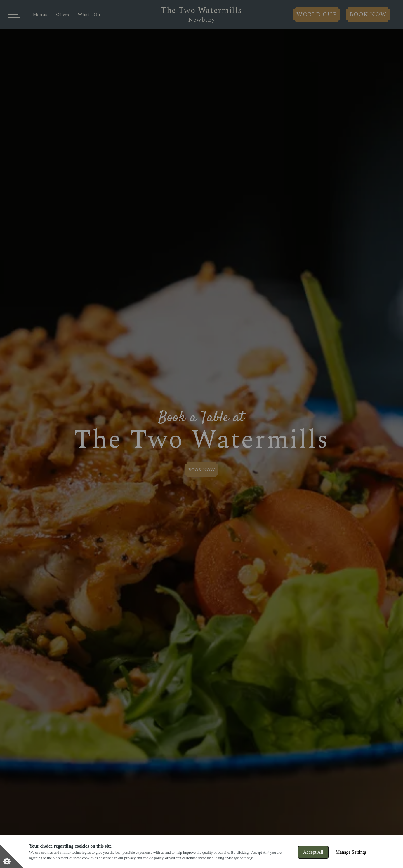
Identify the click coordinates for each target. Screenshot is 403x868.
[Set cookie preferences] (12, 856)
